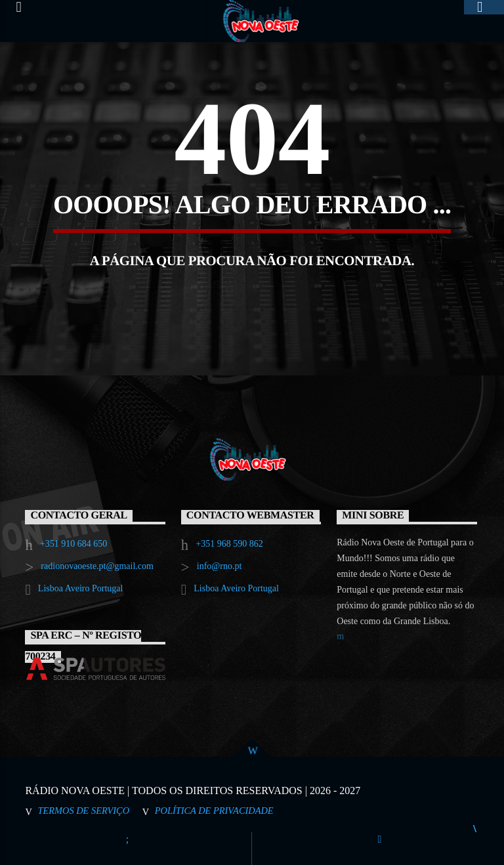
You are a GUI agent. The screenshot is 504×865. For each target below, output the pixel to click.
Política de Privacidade (214, 811)
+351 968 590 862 (229, 544)
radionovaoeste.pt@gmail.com (97, 566)
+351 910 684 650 (73, 544)
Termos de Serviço (83, 811)
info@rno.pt (220, 566)
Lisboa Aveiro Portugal (81, 588)
